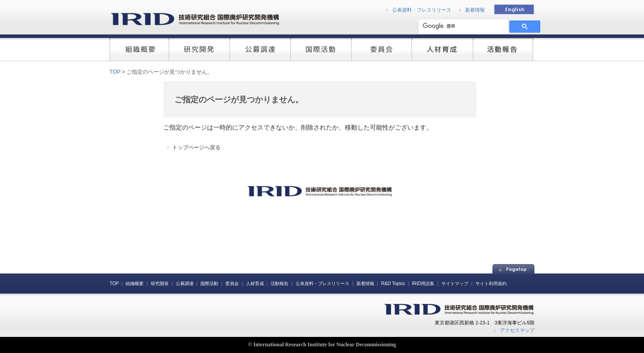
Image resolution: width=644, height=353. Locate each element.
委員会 (232, 284)
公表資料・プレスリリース (422, 10)
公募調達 (185, 284)
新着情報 (475, 10)
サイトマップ (455, 284)
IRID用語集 (423, 284)
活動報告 (280, 284)
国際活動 (209, 284)
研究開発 (160, 284)
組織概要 (135, 284)
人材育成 (255, 284)
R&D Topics (393, 284)
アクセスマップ (517, 330)
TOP (115, 72)
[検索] (462, 26)
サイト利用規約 (491, 284)
